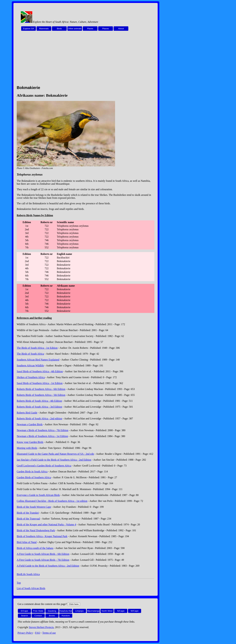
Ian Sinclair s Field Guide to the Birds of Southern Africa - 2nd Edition (54, 460)
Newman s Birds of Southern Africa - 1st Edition (42, 436)
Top (19, 583)
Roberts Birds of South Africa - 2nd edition (39, 419)
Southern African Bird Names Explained (38, 360)
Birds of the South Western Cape (34, 507)
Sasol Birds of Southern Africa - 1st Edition (40, 383)
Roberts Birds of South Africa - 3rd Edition (39, 407)
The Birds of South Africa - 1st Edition (37, 348)
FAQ (38, 633)
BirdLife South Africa (28, 574)
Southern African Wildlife (30, 366)
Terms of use (49, 633)
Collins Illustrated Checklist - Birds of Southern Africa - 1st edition (52, 501)
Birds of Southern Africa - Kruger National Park (42, 536)
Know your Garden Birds (30, 442)
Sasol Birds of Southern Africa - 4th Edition (40, 371)
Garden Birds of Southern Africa (34, 477)
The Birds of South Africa (30, 354)
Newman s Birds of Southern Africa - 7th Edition (43, 430)
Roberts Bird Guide (27, 413)
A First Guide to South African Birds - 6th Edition (43, 554)
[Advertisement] (86, 60)
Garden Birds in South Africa (32, 472)
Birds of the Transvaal (28, 519)
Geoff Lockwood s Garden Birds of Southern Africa (44, 466)
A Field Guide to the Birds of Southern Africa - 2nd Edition (48, 566)
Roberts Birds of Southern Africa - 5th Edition (41, 395)
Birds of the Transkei (28, 513)
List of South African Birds (31, 588)
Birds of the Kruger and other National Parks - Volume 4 (46, 525)
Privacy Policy (25, 633)
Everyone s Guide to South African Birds (38, 495)
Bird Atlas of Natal (27, 542)
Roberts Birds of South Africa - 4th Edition (39, 401)
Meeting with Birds (27, 448)
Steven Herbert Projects (41, 627)
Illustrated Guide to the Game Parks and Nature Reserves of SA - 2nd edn (55, 454)
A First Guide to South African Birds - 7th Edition (43, 560)
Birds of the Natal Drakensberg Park (36, 530)
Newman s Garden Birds (30, 424)
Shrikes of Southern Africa (31, 377)
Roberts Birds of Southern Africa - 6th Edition (41, 389)
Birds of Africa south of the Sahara (35, 548)
